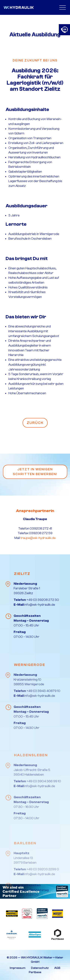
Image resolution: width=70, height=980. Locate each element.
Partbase (35, 972)
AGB (57, 968)
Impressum (18, 968)
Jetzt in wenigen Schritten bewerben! (35, 472)
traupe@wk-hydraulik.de (38, 538)
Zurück (35, 423)
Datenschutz (40, 968)
